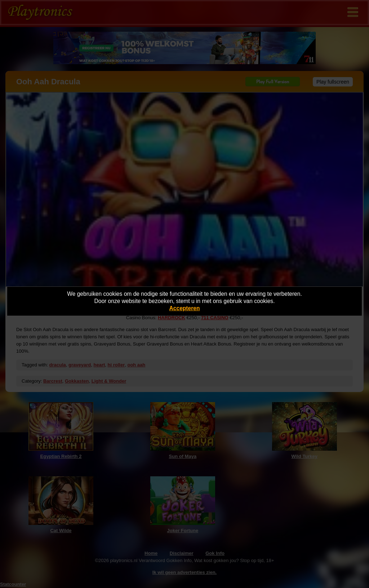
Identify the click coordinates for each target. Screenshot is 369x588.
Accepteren (185, 308)
